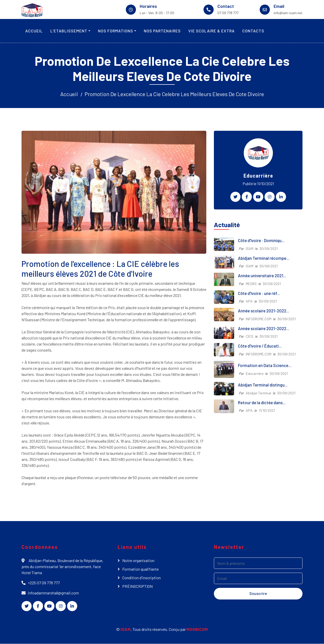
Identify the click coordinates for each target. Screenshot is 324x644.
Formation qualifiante (140, 569)
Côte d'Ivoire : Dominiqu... (261, 241)
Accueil (68, 94)
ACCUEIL (34, 31)
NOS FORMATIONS (116, 31)
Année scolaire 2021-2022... (264, 311)
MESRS (251, 284)
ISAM (250, 249)
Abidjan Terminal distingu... (263, 385)
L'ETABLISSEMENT (69, 31)
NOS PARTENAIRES (162, 31)
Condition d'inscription (141, 578)
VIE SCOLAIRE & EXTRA (211, 31)
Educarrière (255, 373)
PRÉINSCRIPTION (137, 586)
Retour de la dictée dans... (262, 402)
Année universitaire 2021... (262, 276)
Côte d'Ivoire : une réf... (259, 293)
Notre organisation (138, 561)
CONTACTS (253, 31)
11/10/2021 (267, 411)
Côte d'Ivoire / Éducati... (260, 346)
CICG (250, 337)
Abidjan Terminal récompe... (264, 258)
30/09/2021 (269, 249)
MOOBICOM (197, 629)
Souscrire (258, 594)
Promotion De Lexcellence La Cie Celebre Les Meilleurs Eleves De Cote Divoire (174, 94)
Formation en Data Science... (265, 366)
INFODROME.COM (259, 319)
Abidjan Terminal (258, 393)
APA (249, 301)
